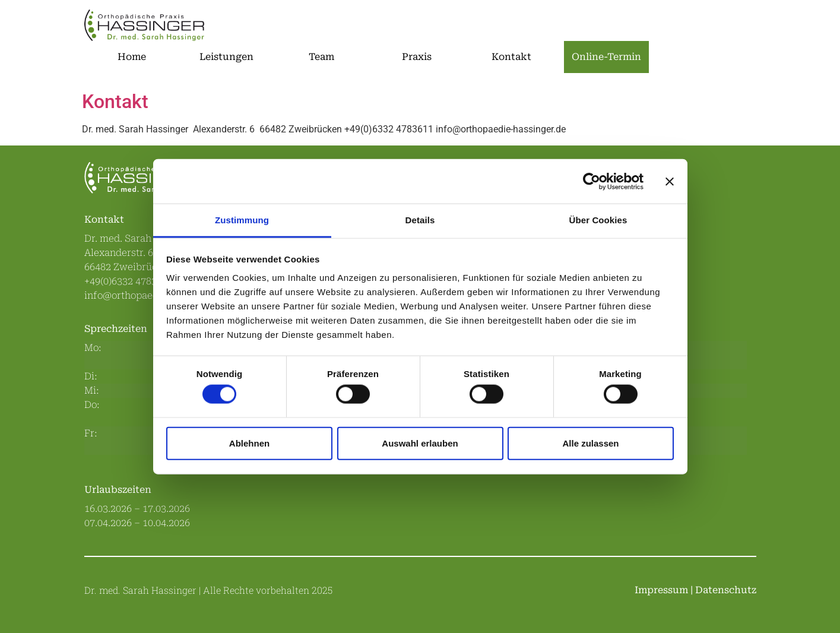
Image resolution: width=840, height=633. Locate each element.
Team (321, 57)
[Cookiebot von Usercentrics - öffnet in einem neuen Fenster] (592, 181)
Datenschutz (726, 590)
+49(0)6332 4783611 (129, 281)
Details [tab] (420, 220)
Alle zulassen (590, 443)
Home (132, 57)
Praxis (417, 57)
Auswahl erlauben (420, 443)
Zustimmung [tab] (242, 220)
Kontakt (511, 57)
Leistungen (226, 57)
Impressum (661, 590)
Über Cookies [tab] (598, 220)
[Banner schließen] (670, 181)
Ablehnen (249, 443)
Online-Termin (606, 57)
